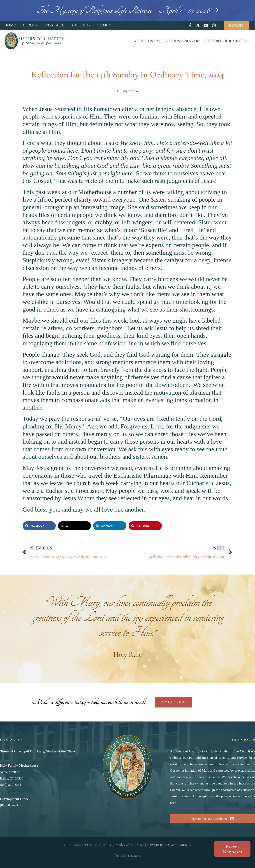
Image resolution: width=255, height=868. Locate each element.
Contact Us (11, 740)
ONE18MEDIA (181, 845)
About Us (143, 41)
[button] (39, 526)
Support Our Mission (226, 41)
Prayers (192, 41)
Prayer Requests (232, 849)
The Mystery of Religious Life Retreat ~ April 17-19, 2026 (123, 10)
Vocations (168, 41)
